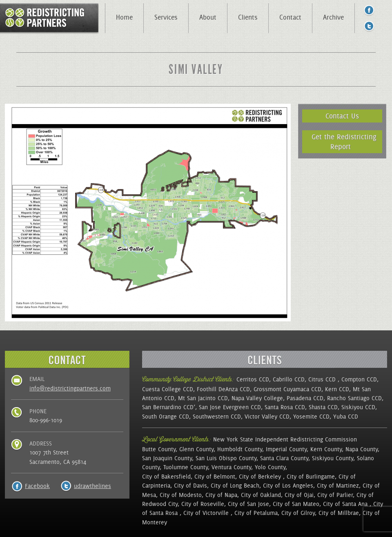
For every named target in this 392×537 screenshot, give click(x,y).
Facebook (37, 486)
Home (124, 17)
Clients (248, 17)
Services (166, 17)
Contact (290, 17)
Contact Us (342, 116)
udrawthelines (92, 486)
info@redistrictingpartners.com (70, 388)
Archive (333, 17)
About (208, 17)
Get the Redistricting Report (344, 141)
